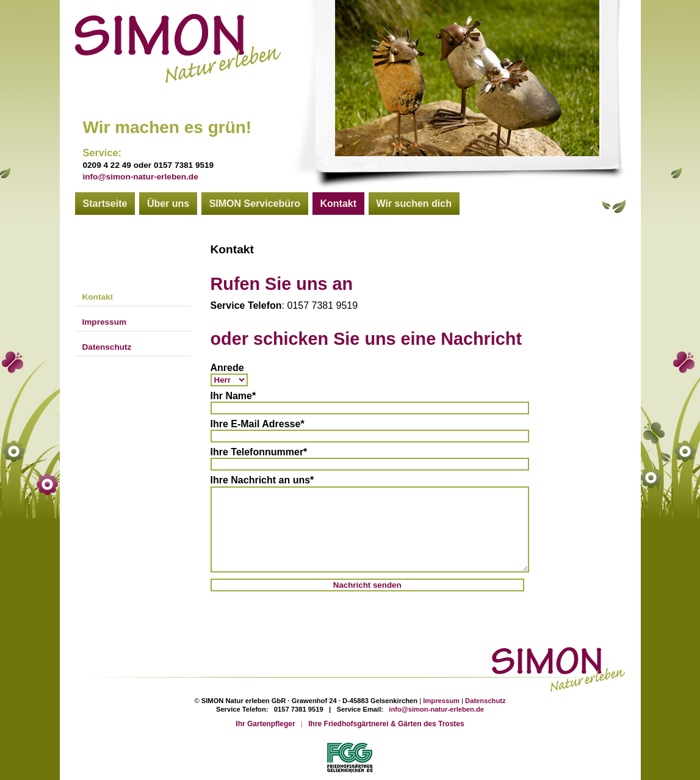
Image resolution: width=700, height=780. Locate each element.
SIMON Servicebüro (255, 204)
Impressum (105, 322)
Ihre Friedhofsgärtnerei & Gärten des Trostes (386, 724)
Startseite (105, 204)
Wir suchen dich (414, 204)
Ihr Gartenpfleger (265, 724)
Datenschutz (107, 347)
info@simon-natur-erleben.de (141, 177)
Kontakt (339, 204)
